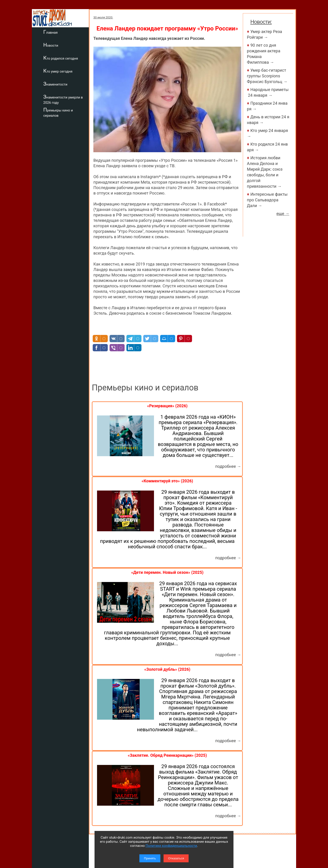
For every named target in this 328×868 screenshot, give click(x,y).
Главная (50, 32)
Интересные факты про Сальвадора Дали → (267, 200)
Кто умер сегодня (58, 71)
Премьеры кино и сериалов (58, 112)
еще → (283, 214)
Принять (150, 858)
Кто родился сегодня (61, 58)
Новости (51, 45)
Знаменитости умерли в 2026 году (63, 99)
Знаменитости (55, 84)
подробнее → (228, 466)
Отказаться (176, 858)
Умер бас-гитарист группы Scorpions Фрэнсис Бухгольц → (267, 76)
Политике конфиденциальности (171, 846)
